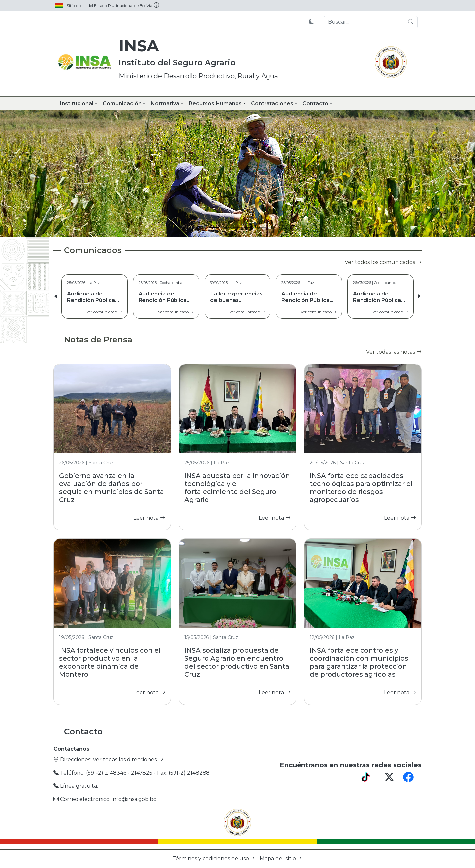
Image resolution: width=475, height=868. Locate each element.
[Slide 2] (226, 228)
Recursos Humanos (215, 104)
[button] (419, 296)
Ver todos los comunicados (383, 262)
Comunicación (122, 104)
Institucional (77, 104)
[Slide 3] (237, 228)
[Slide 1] (214, 228)
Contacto (315, 104)
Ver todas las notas (394, 352)
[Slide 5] (261, 228)
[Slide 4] (249, 228)
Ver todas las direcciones (128, 760)
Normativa (165, 104)
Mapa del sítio (281, 859)
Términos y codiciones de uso (215, 859)
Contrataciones (272, 104)
